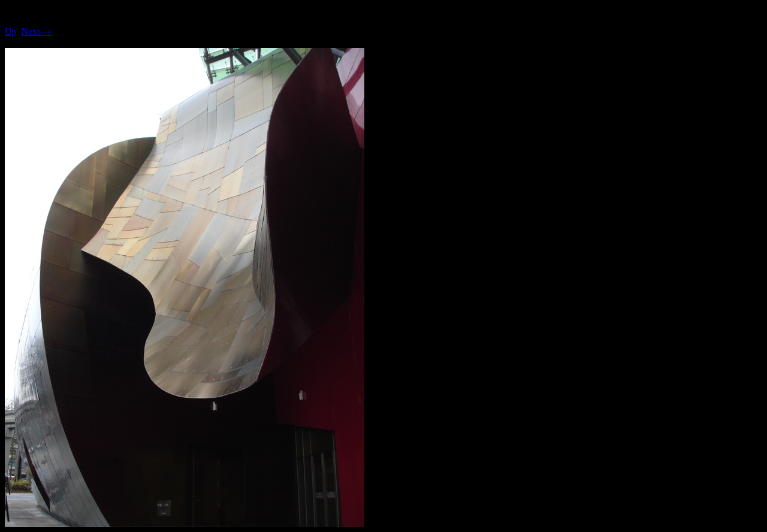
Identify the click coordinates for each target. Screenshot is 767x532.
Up (11, 31)
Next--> (37, 31)
